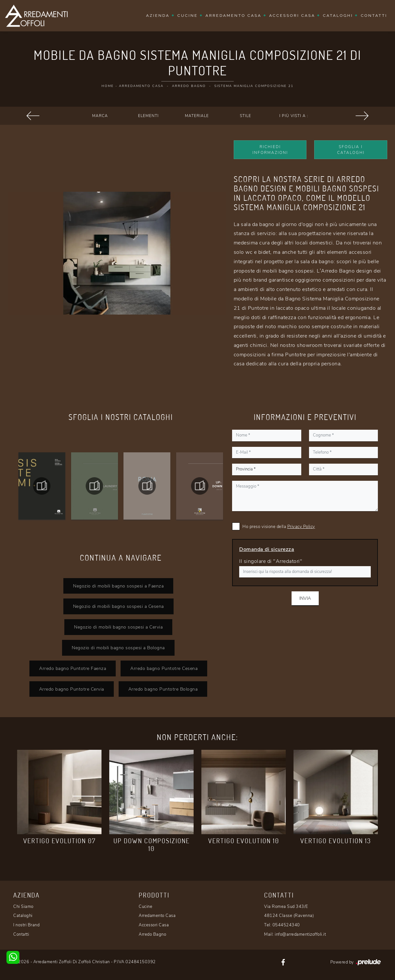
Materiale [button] (197, 116)
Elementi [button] (148, 116)
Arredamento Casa (234, 16)
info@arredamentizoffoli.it (300, 934)
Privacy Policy (301, 527)
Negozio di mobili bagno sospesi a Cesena (118, 606)
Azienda (158, 16)
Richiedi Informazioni (270, 150)
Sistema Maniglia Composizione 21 (254, 86)
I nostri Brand (26, 925)
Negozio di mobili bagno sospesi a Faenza (118, 586)
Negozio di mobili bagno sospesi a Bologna (118, 648)
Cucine (188, 16)
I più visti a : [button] (294, 116)
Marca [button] (100, 116)
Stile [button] (246, 116)
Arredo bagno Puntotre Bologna (163, 689)
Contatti (374, 16)
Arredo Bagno (189, 86)
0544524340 (286, 925)
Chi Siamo (23, 907)
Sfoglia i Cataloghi (351, 150)
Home (108, 86)
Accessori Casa (292, 16)
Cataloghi (338, 16)
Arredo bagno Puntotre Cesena (164, 668)
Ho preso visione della (279, 527)
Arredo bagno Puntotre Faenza (73, 668)
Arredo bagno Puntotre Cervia (72, 689)
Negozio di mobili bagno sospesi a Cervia (118, 627)
